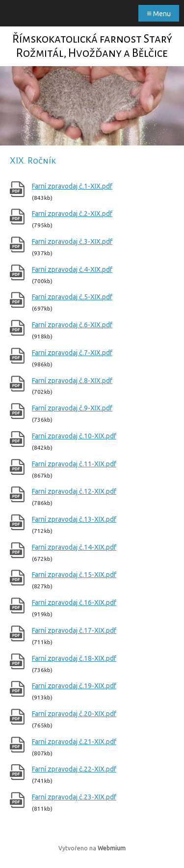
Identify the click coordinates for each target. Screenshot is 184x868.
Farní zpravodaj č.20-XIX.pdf (74, 714)
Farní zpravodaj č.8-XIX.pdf (72, 381)
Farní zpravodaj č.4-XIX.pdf (72, 269)
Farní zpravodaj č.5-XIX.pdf (72, 297)
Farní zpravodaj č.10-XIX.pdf (74, 436)
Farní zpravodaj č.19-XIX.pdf (74, 686)
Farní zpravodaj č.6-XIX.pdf (72, 325)
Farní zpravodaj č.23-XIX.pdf (74, 797)
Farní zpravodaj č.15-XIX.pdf (74, 575)
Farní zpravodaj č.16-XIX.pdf (74, 603)
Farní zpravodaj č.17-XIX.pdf (74, 630)
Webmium (112, 848)
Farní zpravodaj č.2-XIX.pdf (72, 214)
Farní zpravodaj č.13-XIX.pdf (74, 519)
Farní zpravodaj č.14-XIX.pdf (74, 547)
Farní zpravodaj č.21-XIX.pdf (74, 742)
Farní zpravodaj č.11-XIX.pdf (74, 464)
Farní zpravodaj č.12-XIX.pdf (74, 491)
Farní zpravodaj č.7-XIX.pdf (72, 353)
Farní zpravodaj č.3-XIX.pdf (72, 241)
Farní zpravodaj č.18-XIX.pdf (74, 658)
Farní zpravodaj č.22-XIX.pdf (74, 769)
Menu (159, 13)
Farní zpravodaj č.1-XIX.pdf (72, 186)
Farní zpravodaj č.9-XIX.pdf (72, 408)
